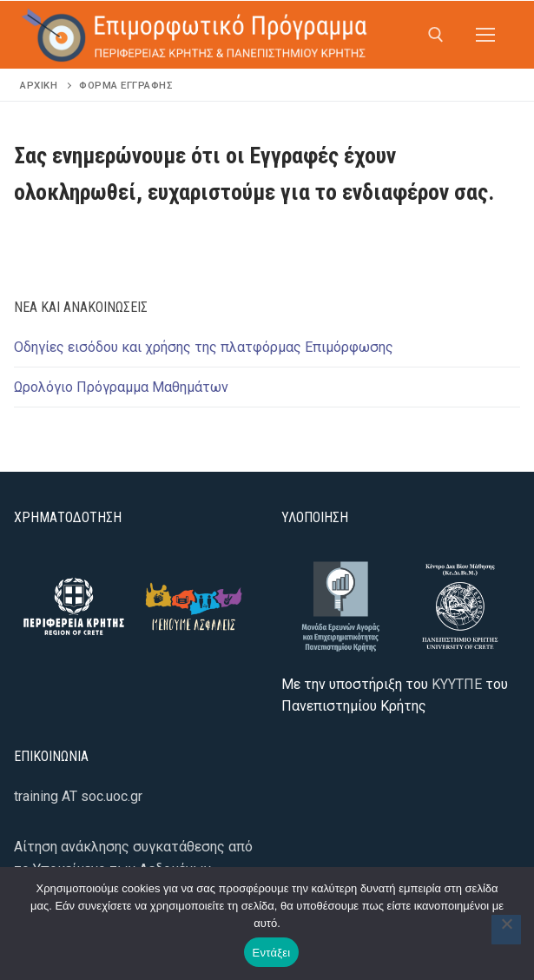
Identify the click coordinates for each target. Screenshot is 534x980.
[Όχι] (506, 930)
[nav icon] (485, 35)
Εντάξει (272, 953)
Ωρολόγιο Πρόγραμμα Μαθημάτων (121, 387)
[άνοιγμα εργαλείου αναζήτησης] (436, 35)
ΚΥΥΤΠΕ (457, 684)
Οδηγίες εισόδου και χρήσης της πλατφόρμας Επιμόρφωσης (204, 347)
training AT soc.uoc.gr (78, 796)
